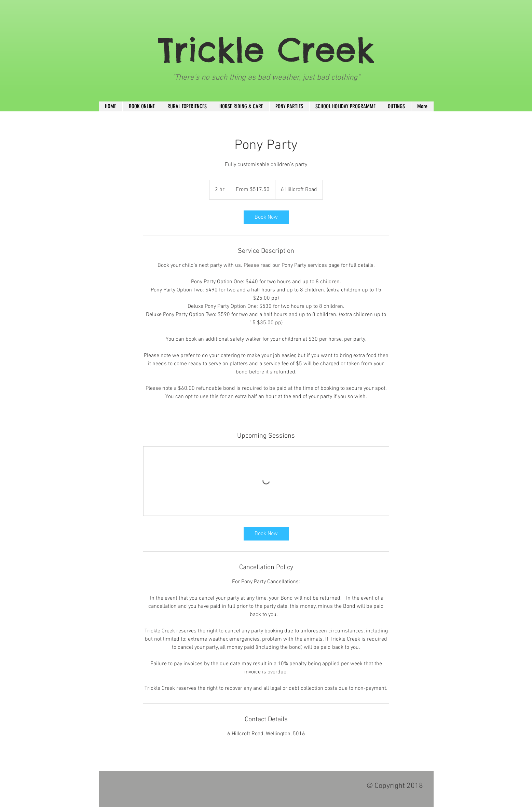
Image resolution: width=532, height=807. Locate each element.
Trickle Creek (266, 50)
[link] (266, 217)
